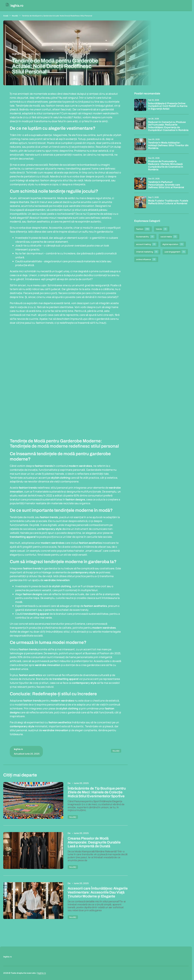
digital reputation (173, 244)
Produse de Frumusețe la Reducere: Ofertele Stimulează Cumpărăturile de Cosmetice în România (166, 165)
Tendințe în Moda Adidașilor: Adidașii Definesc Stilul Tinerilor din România (168, 145)
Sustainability (145, 237)
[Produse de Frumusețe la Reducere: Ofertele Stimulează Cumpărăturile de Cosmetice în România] (140, 163)
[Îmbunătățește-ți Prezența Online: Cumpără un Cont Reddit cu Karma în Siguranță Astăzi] (140, 105)
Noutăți (15, 16)
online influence (146, 259)
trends (162, 229)
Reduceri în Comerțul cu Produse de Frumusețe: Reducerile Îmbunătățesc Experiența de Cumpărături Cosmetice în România (168, 126)
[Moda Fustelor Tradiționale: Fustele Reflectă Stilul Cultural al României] (140, 202)
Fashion (143, 229)
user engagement (175, 252)
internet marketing (147, 252)
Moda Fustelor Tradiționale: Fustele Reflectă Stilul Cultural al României (168, 202)
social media (169, 237)
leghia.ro (42, 973)
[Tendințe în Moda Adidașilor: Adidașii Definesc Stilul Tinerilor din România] (140, 144)
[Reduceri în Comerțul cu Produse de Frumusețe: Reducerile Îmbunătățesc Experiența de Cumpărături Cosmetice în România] (140, 124)
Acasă (6, 16)
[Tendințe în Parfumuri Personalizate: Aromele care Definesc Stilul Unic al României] (140, 184)
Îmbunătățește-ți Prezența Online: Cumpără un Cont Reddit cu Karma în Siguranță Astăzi (168, 106)
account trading (146, 244)
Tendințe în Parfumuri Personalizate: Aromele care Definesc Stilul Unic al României (166, 185)
